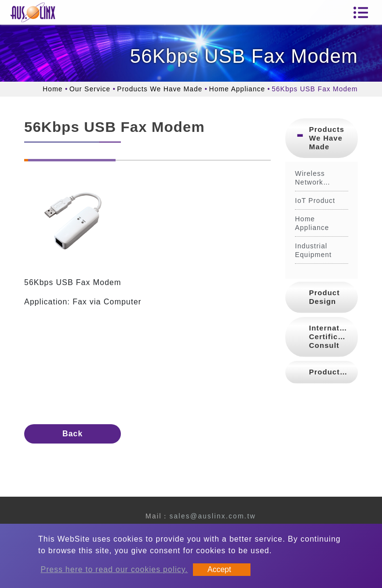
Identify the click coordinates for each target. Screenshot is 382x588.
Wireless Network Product (310, 178)
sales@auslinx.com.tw (213, 516)
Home (52, 89)
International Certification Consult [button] (333, 337)
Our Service (90, 89)
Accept (219, 569)
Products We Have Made (160, 89)
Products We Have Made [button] (327, 138)
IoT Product (315, 201)
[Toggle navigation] (361, 13)
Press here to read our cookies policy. (114, 569)
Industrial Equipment (313, 250)
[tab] (322, 138)
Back (73, 434)
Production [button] (331, 372)
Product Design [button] (324, 297)
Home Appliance (237, 89)
